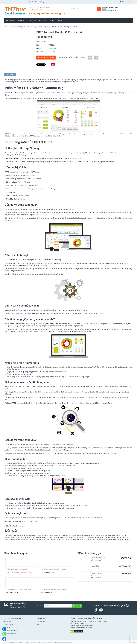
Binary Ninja (95, 566)
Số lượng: (40, 52)
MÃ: (38, 45)
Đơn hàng (7, 628)
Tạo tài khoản (8, 625)
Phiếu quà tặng (39, 2)
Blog (52, 21)
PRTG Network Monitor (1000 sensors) (54, 569)
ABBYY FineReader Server (14, 526)
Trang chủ (10, 21)
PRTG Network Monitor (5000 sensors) (54, 589)
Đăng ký (77, 606)
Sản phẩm (32, 21)
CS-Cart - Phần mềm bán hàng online (61, 642)
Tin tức (31, 2)
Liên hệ (60, 21)
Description (10, 75)
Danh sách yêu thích (11, 631)
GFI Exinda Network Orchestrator (17, 569)
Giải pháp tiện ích (19, 27)
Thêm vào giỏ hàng (46, 57)
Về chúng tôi (41, 622)
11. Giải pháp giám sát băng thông (39, 27)
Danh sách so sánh (10, 634)
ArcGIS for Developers (98, 558)
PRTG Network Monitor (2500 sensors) (18, 589)
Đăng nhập (8, 622)
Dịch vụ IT (43, 21)
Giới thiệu (21, 21)
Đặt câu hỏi (41, 41)
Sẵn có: (39, 48)
